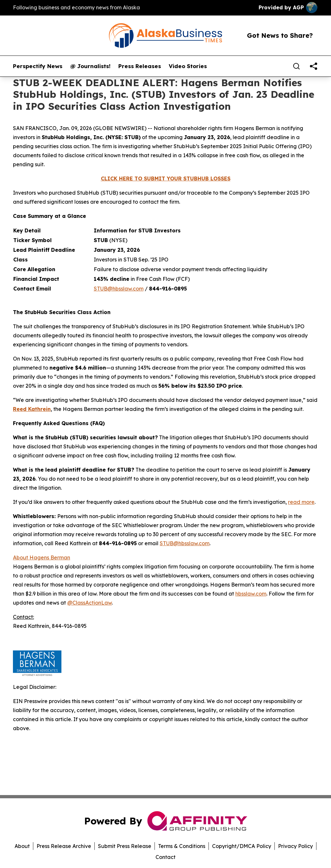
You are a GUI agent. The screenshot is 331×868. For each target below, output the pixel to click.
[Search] (296, 66)
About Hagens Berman (42, 557)
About (22, 846)
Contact (165, 857)
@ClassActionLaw (90, 603)
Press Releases (140, 66)
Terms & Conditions (182, 846)
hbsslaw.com (251, 594)
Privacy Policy (295, 846)
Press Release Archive (64, 846)
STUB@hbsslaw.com (119, 289)
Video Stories (188, 66)
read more (301, 502)
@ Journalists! (90, 66)
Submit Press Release (125, 846)
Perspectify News (38, 66)
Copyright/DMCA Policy (242, 846)
